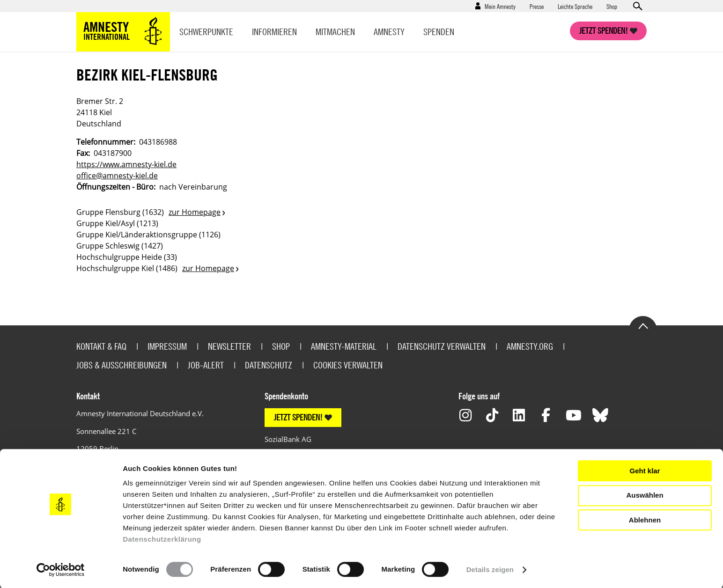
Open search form (637, 6)
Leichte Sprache (575, 6)
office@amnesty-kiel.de (117, 176)
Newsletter (229, 346)
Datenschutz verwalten (442, 346)
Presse (537, 6)
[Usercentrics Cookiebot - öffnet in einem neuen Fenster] (61, 570)
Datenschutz (269, 365)
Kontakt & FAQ (101, 346)
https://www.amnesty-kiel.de (126, 164)
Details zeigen (490, 570)
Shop (612, 6)
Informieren (274, 32)
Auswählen (645, 495)
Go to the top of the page (643, 325)
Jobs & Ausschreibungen (122, 365)
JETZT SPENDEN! (298, 417)
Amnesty (389, 32)
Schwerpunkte (206, 32)
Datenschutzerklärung (162, 539)
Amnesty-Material (344, 346)
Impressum (167, 346)
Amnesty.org (530, 346)
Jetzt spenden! (604, 31)
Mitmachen (335, 32)
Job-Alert (206, 365)
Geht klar (645, 471)
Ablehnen (645, 520)
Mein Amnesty (500, 6)
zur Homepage (195, 212)
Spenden (439, 32)
